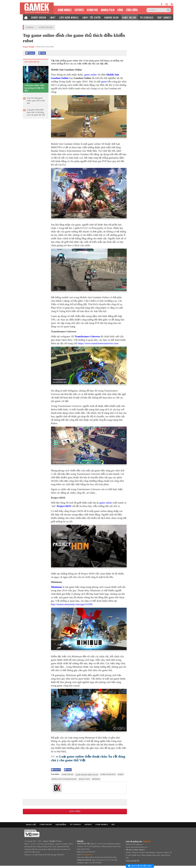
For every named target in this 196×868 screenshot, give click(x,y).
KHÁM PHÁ (92, 10)
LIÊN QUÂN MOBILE (69, 17)
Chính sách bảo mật (133, 860)
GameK (30, 27)
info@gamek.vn (87, 854)
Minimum (56, 587)
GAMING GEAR (112, 17)
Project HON (64, 506)
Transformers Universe (87, 336)
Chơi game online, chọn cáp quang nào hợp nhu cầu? (34, 88)
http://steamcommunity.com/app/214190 (72, 604)
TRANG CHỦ (31, 825)
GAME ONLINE (129, 17)
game (104, 82)
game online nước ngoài (87, 775)
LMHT (53, 17)
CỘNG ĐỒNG (132, 10)
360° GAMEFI (164, 17)
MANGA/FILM (108, 10)
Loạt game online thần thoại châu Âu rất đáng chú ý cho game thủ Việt (36, 112)
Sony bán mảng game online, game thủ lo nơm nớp (36, 101)
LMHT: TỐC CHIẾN (92, 17)
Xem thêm (75, 811)
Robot (121, 774)
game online (91, 75)
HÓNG (120, 10)
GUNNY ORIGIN (39, 17)
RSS (113, 824)
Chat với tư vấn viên (140, 866)
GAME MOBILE (65, 10)
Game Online (46, 27)
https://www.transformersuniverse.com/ (98, 343)
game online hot (108, 774)
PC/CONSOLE (147, 17)
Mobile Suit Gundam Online (64, 779)
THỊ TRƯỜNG (61, 825)
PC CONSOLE (75, 824)
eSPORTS (79, 10)
